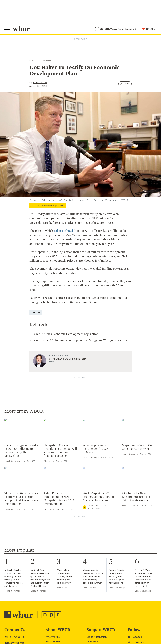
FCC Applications (68, 627)
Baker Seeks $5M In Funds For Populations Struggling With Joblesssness (80, 340)
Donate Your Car (96, 555)
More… (53, 362)
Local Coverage (44, 61)
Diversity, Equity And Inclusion (63, 545)
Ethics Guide (53, 573)
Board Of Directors (57, 550)
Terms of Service (72, 631)
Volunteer (92, 540)
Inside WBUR (53, 540)
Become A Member (98, 550)
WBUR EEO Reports (102, 627)
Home (32, 61)
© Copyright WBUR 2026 (15, 627)
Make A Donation (97, 536)
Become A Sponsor (98, 564)
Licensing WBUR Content (60, 578)
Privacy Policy (55, 631)
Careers (50, 564)
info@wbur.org (14, 542)
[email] (41, 608)
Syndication (53, 627)
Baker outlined (63, 231)
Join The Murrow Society (101, 559)
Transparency (54, 559)
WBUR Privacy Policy (37, 627)
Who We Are (53, 536)
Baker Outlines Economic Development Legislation (65, 334)
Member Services (97, 545)
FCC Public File (85, 627)
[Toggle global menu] (7, 30)
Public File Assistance (123, 627)
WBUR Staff (53, 569)
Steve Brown (40, 83)
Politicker (36, 313)
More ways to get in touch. (22, 558)
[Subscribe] (74, 608)
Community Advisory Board (61, 555)
